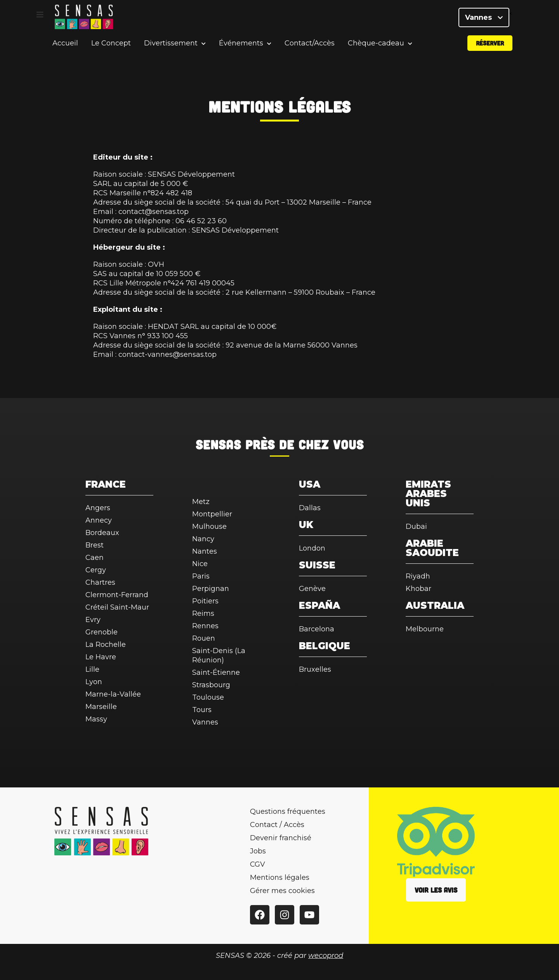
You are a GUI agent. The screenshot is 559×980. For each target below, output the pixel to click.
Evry (93, 620)
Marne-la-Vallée (113, 694)
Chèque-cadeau (376, 48)
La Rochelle (106, 645)
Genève (312, 589)
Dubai (416, 526)
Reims (203, 613)
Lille (92, 669)
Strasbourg (211, 685)
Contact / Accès (277, 825)
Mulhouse (209, 526)
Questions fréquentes (288, 811)
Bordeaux (102, 533)
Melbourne (425, 629)
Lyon (94, 682)
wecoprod (326, 956)
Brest (95, 545)
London (312, 548)
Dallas (310, 508)
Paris (201, 576)
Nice (200, 564)
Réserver (490, 48)
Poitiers (205, 601)
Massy (96, 719)
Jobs (258, 851)
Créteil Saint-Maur (117, 607)
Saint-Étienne (216, 672)
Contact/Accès (310, 48)
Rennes (205, 626)
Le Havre (101, 657)
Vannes (484, 19)
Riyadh (418, 576)
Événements (241, 48)
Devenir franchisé (281, 838)
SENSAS (218, 444)
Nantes (205, 551)
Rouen (204, 638)
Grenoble (102, 632)
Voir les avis (436, 890)
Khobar (418, 589)
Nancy (203, 539)
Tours (202, 710)
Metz (201, 502)
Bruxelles (315, 669)
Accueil (65, 48)
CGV (258, 864)
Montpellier (212, 514)
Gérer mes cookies (282, 891)
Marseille (101, 707)
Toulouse (208, 697)
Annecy (99, 520)
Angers (98, 508)
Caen (95, 558)
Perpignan (211, 589)
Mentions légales (280, 877)
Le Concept (111, 48)
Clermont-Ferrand (117, 595)
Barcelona (317, 629)
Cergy (96, 570)
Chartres (100, 582)
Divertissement (171, 48)
